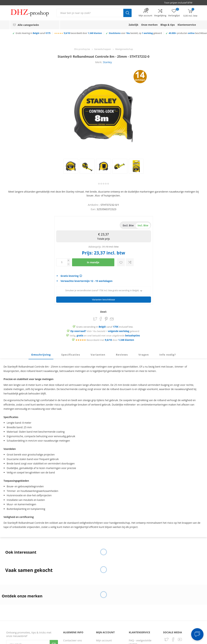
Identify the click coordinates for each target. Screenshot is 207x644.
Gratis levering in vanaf (33, 33)
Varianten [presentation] (98, 353)
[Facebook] (173, 638)
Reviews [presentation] (122, 353)
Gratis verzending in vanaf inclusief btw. (105, 326)
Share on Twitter (95, 318)
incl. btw (143, 225)
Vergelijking (160, 15)
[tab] (41, 354)
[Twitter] (166, 638)
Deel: (104, 311)
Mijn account (146, 15)
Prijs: (87, 253)
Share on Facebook (101, 318)
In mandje (93, 262)
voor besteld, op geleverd (135, 33)
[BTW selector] (180, 3)
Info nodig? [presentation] (168, 353)
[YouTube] (180, 638)
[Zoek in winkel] (90, 13)
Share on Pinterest (106, 318)
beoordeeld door (83, 33)
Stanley (107, 62)
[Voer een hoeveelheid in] (62, 262)
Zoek (127, 13)
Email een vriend (112, 318)
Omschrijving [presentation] (41, 353)
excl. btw (128, 225)
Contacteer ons (73, 639)
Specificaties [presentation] (71, 353)
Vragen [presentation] (144, 353)
